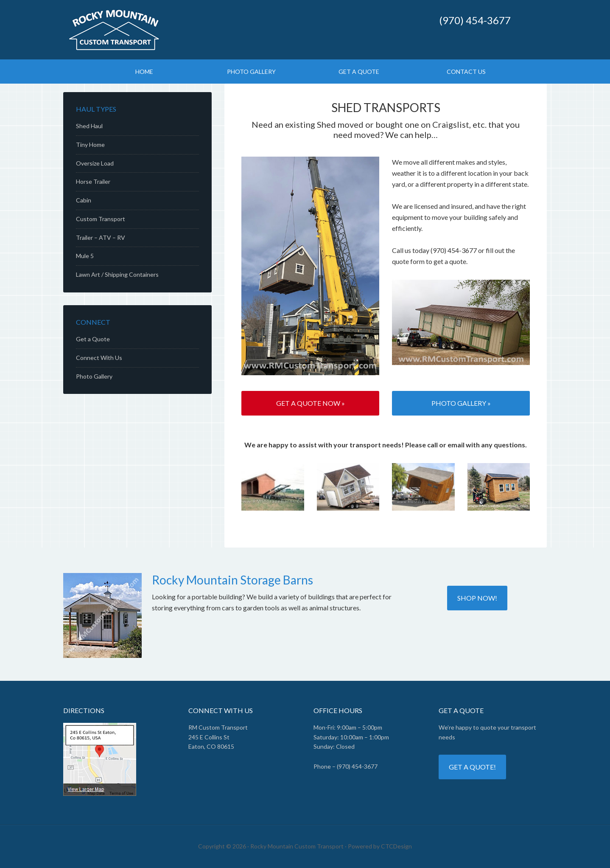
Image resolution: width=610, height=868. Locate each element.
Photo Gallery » (461, 403)
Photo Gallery (94, 376)
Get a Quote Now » (311, 403)
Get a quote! (472, 767)
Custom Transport (101, 219)
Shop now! (477, 598)
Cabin (84, 200)
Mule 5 (85, 256)
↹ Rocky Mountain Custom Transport (220, 30)
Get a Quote (93, 339)
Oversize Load (95, 163)
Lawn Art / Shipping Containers (117, 274)
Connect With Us (99, 358)
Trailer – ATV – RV (101, 237)
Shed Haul (89, 126)
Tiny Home (90, 145)
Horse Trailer (93, 181)
